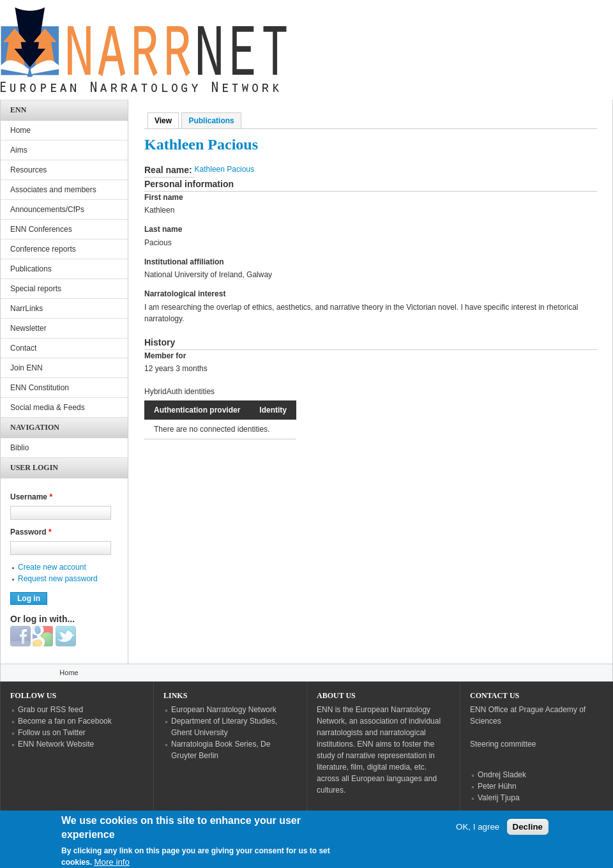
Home (20, 130)
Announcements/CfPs (47, 209)
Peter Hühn (497, 786)
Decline (528, 833)
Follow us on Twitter (52, 733)
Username (31, 497)
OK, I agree (478, 833)
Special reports (36, 289)
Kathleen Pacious (224, 169)
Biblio (19, 448)
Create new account (52, 567)
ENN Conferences (41, 229)
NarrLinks (26, 308)
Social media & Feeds (48, 407)
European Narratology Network (224, 710)
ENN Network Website (56, 744)
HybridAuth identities (179, 392)
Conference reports (43, 249)
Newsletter (28, 328)
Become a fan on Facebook (65, 721)
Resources (28, 170)
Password (31, 532)
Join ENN (26, 368)
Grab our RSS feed (50, 710)
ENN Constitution (40, 388)
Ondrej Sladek (502, 775)
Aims (19, 150)
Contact (23, 348)
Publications (211, 121)
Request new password (58, 579)
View (167, 121)
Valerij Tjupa (499, 798)
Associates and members (53, 190)
